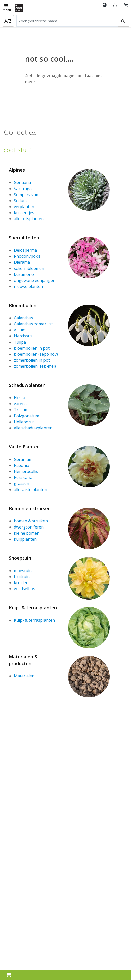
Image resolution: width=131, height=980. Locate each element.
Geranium (23, 459)
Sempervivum (27, 195)
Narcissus (23, 336)
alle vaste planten (30, 489)
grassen (21, 483)
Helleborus (24, 422)
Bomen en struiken (30, 508)
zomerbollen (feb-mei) (35, 366)
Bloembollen (23, 305)
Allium (20, 330)
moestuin (23, 571)
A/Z (8, 21)
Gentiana (22, 182)
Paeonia (21, 465)
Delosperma (25, 250)
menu (7, 8)
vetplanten (24, 207)
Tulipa (20, 342)
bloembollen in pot (32, 348)
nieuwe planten (28, 286)
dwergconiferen (29, 527)
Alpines (17, 170)
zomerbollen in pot (32, 360)
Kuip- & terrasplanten (33, 608)
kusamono (24, 274)
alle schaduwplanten (33, 428)
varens (20, 404)
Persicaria (23, 477)
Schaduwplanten (27, 385)
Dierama (22, 262)
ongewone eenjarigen (35, 280)
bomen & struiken (31, 521)
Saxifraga (23, 189)
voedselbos (25, 589)
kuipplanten (25, 539)
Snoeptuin (20, 558)
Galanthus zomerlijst (33, 324)
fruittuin (22, 577)
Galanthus (24, 318)
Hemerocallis (26, 471)
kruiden (21, 583)
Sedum (20, 201)
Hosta (19, 398)
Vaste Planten (24, 447)
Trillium (21, 410)
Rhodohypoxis (27, 256)
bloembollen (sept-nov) (36, 354)
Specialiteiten (24, 238)
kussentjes (24, 213)
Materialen (24, 676)
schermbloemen (29, 268)
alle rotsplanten (29, 219)
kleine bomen (27, 533)
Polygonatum (27, 416)
